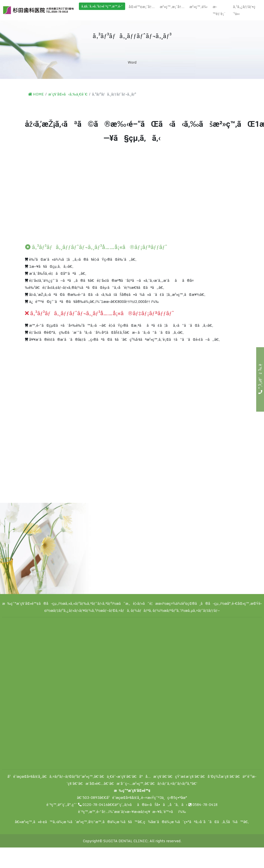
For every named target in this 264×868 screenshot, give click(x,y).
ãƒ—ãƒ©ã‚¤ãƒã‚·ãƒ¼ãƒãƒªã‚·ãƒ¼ (131, 610)
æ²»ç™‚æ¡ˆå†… (172, 7)
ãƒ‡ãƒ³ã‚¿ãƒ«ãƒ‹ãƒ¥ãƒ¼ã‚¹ (75, 610)
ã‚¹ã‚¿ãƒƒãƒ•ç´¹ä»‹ (244, 10)
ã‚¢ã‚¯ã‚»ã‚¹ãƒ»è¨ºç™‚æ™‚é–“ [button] (102, 6)
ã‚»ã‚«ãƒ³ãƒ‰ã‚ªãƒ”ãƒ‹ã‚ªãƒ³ (89, 603)
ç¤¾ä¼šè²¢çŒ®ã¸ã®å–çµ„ (195, 603)
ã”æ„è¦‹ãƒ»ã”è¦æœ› (140, 603)
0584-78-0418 (203, 805)
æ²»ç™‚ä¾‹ (198, 7)
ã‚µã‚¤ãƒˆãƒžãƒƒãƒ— (204, 610)
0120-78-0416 (93, 805)
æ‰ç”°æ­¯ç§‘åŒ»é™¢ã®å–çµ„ (30, 603)
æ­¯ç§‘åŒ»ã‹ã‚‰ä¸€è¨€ (68, 94)
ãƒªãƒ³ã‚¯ (174, 610)
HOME (36, 94)
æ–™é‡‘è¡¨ (219, 10)
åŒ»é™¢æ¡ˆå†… (142, 7)
